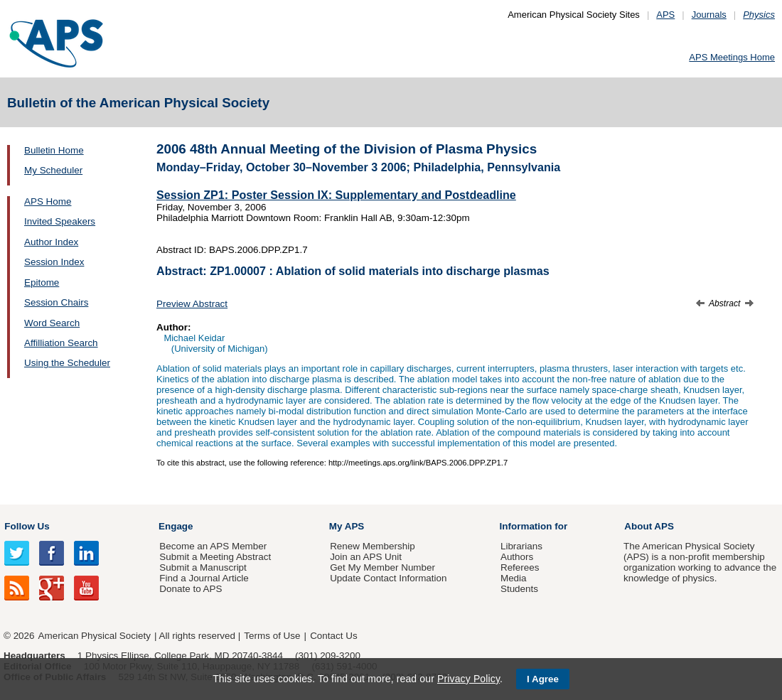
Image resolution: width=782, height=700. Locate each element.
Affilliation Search (61, 343)
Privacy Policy (468, 679)
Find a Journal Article (204, 578)
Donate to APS (191, 589)
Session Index (54, 262)
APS (665, 15)
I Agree (543, 679)
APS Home (48, 201)
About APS (649, 526)
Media (514, 578)
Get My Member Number (382, 567)
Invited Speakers (60, 221)
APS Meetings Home (732, 57)
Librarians (521, 546)
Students (519, 589)
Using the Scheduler (67, 363)
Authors (517, 557)
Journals (709, 15)
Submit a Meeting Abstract (215, 557)
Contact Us (333, 636)
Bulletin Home (54, 150)
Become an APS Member (213, 546)
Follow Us (27, 526)
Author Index (51, 242)
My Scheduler (53, 170)
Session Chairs (56, 302)
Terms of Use (272, 636)
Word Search (52, 323)
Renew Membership (373, 546)
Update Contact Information (388, 578)
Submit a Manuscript (203, 567)
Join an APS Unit (366, 557)
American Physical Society (95, 636)
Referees (520, 567)
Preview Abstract (192, 304)
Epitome (42, 282)
